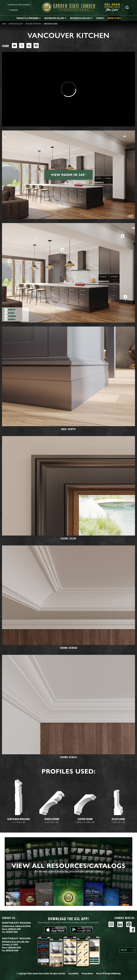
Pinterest (129, 924)
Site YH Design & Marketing (108, 973)
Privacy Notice (87, 973)
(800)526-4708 (14, 929)
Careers (14, 10)
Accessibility (74, 973)
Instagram (111, 924)
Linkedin (120, 924)
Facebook (132, 930)
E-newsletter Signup (19, 5)
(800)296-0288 (14, 948)
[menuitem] (114, 7)
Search (127, 7)
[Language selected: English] (127, 950)
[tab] (29, 18)
